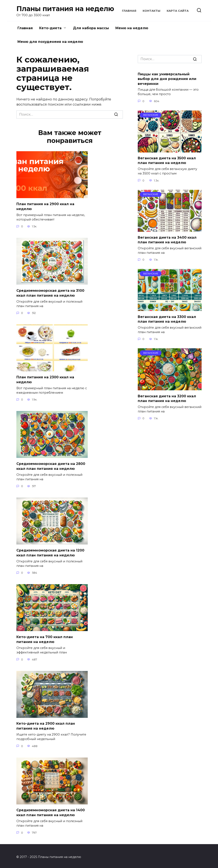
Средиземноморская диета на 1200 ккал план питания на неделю (50, 552)
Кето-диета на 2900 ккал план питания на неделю (46, 724)
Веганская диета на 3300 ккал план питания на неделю (167, 319)
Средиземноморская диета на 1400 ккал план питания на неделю (51, 811)
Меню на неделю (132, 28)
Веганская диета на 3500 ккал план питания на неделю (167, 160)
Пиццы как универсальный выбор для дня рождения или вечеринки (167, 79)
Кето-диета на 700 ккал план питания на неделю (45, 638)
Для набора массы (91, 28)
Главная (129, 11)
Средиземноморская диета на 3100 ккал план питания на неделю (50, 292)
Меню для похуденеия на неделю (50, 42)
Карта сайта (178, 11)
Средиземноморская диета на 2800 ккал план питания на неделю (51, 465)
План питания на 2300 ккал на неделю (45, 379)
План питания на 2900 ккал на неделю (45, 206)
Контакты (151, 11)
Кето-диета (50, 28)
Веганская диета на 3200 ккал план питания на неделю (167, 398)
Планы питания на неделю (65, 9)
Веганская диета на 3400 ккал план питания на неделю (167, 240)
